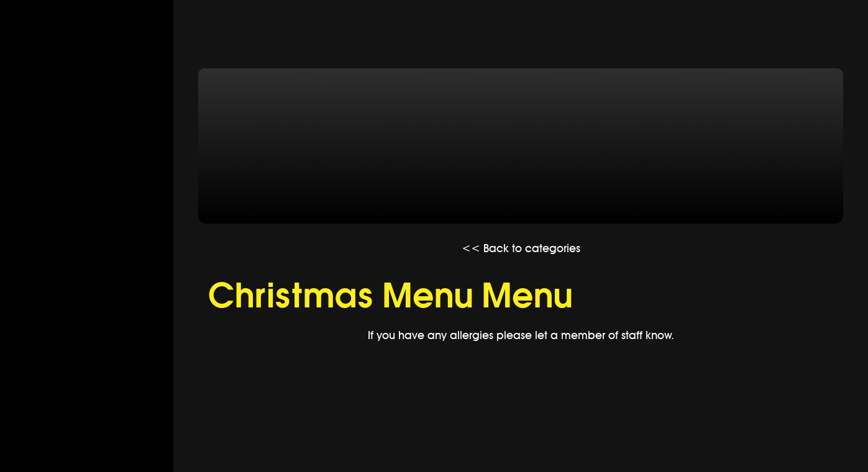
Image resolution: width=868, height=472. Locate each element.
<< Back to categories (521, 248)
